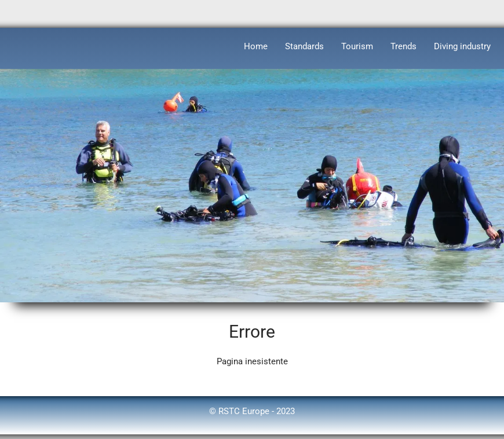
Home (256, 46)
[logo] (9, 44)
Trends (403, 46)
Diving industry (462, 46)
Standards (304, 46)
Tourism (357, 46)
